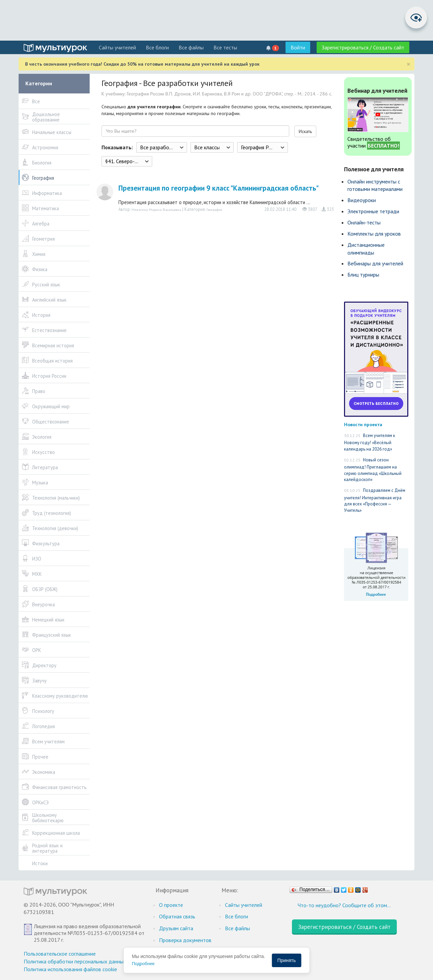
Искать (305, 131)
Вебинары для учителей (375, 263)
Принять (287, 960)
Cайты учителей (117, 47)
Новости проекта (363, 424)
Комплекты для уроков (374, 234)
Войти (298, 47)
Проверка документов (185, 940)
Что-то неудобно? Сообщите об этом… (344, 905)
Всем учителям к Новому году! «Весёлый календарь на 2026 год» (370, 442)
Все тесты (225, 47)
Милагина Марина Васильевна (156, 210)
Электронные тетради (373, 211)
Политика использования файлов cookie (70, 969)
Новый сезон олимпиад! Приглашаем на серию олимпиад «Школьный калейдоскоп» (373, 470)
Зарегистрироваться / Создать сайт (363, 47)
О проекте (171, 905)
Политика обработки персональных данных (75, 961)
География (214, 210)
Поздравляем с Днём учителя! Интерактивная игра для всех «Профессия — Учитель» (375, 500)
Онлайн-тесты (364, 222)
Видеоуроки (362, 200)
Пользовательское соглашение (60, 954)
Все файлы (191, 47)
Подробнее (143, 964)
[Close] (408, 64)
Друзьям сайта (176, 928)
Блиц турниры (363, 275)
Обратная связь (177, 916)
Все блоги (157, 47)
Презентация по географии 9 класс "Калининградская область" (219, 188)
